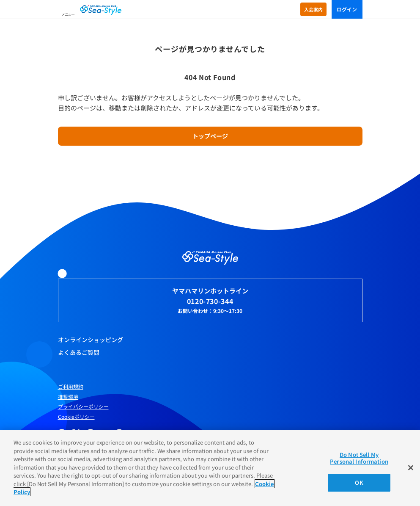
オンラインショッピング (91, 340)
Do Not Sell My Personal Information (359, 458)
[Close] (411, 468)
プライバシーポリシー (83, 406)
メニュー (68, 14)
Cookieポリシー (76, 417)
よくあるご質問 (79, 352)
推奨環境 (68, 397)
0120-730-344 (210, 301)
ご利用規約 (71, 387)
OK (359, 482)
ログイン (347, 9)
